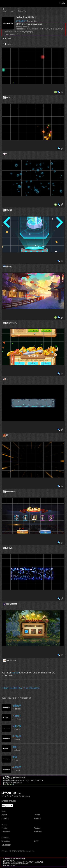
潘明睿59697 (12, 604)
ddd (14, 747)
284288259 (11, 661)
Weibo (37, 828)
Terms (37, 815)
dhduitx (10, 548)
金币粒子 (17, 736)
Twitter (5, 828)
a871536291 (11, 323)
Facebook (6, 832)
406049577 (21, 21)
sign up (15, 673)
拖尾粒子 (17, 767)
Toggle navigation (4, 3)
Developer (6, 845)
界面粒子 (17, 716)
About (4, 815)
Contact (5, 818)
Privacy (38, 818)
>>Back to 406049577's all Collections (21, 688)
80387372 (10, 98)
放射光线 (17, 726)
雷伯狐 (9, 210)
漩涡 (15, 757)
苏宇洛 (9, 267)
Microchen (11, 492)
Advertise (6, 841)
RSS (36, 841)
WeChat (38, 832)
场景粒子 (17, 706)
